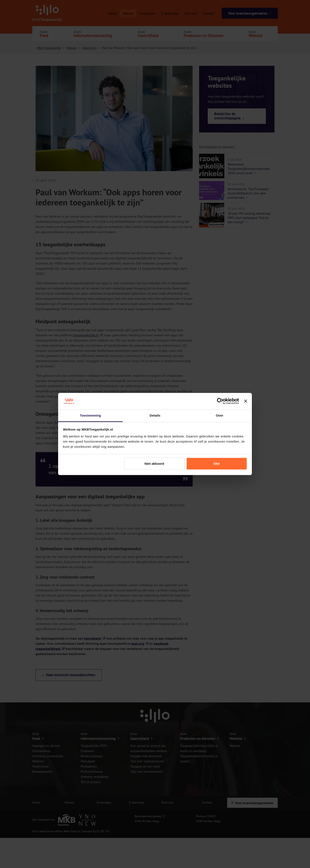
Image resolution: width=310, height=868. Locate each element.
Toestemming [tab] (90, 415)
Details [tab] (155, 415)
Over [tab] (220, 415)
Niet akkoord (154, 464)
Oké (217, 464)
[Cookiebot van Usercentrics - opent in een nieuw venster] (220, 401)
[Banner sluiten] (246, 401)
